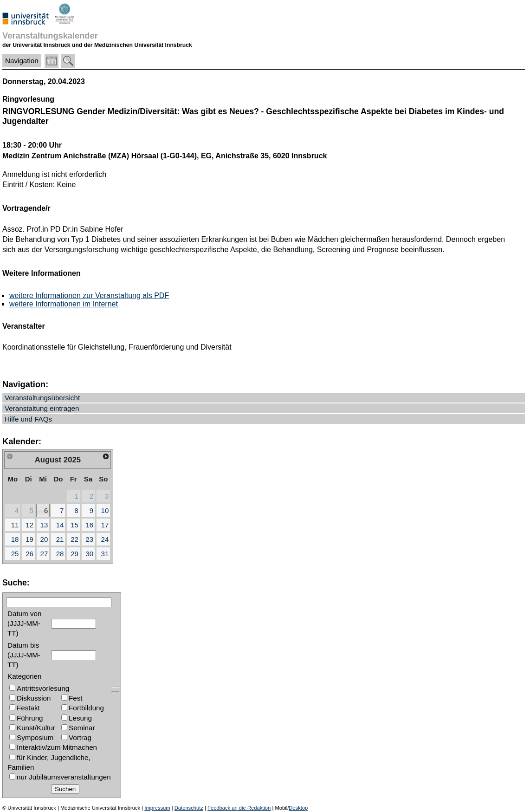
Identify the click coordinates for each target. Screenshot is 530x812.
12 (29, 525)
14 (60, 525)
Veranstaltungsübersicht (42, 398)
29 (74, 554)
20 (44, 539)
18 (15, 539)
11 (15, 525)
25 (15, 554)
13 (44, 525)
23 (89, 539)
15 (74, 525)
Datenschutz (189, 808)
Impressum (157, 808)
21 (60, 539)
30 (89, 554)
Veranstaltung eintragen (42, 408)
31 (105, 554)
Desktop (298, 808)
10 (105, 510)
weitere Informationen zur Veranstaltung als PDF (89, 296)
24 (105, 539)
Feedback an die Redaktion (239, 808)
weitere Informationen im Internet (64, 304)
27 (44, 554)
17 (105, 525)
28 (60, 554)
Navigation (22, 61)
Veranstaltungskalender (50, 36)
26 (29, 554)
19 (29, 539)
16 (89, 525)
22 (74, 539)
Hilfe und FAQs (28, 419)
